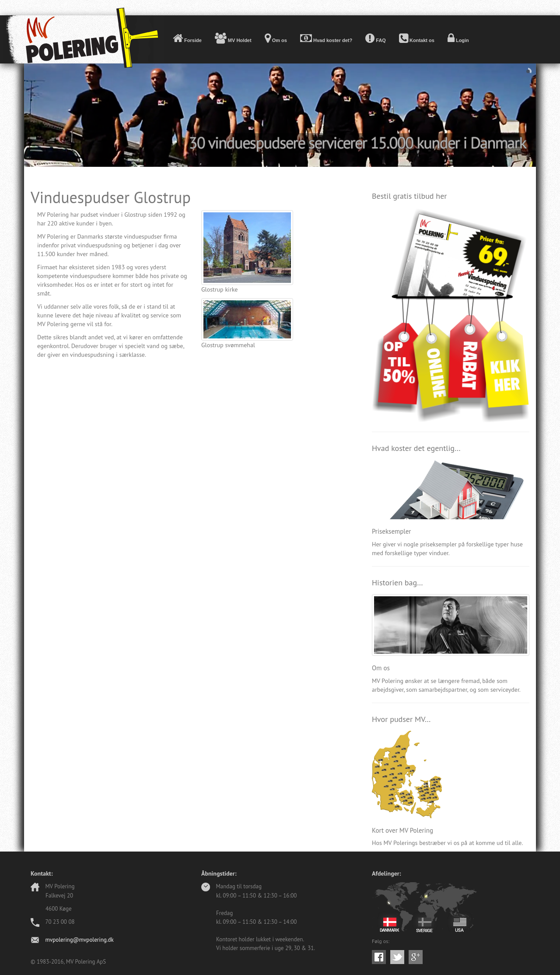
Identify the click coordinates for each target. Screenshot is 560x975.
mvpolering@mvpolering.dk (79, 940)
